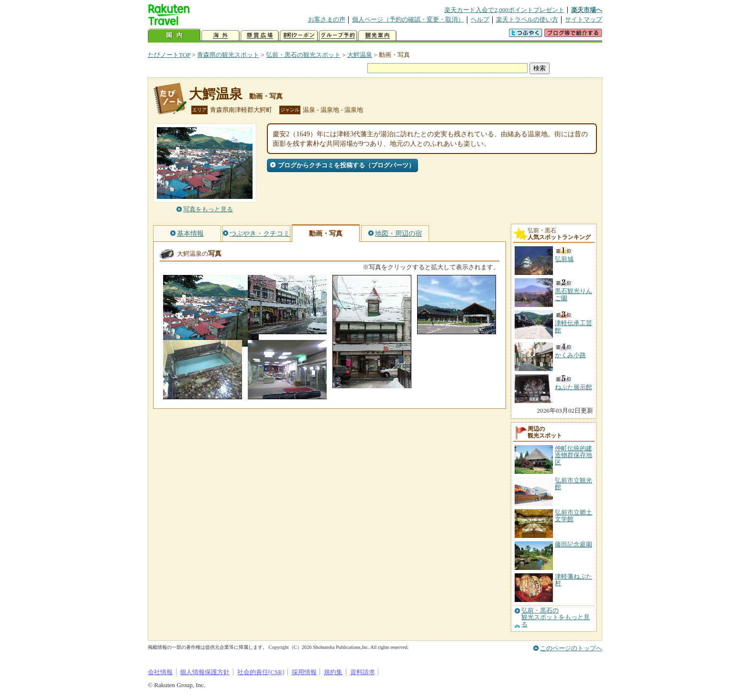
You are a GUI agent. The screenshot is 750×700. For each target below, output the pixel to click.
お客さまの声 (327, 19)
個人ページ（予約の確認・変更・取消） (408, 19)
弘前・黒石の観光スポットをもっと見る (556, 618)
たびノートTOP (169, 55)
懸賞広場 (260, 36)
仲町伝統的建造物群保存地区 (574, 455)
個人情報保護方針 (205, 672)
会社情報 (160, 672)
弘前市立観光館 (574, 484)
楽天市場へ (587, 10)
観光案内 (377, 36)
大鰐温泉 (360, 55)
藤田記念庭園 (574, 544)
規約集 (333, 672)
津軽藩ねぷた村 (574, 580)
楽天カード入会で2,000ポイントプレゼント (504, 10)
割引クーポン (299, 36)
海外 (221, 36)
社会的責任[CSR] (261, 672)
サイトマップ (584, 19)
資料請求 (363, 672)
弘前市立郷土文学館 (574, 516)
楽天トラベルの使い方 (527, 19)
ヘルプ (480, 19)
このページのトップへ (571, 648)
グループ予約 (338, 36)
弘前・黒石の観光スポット (303, 55)
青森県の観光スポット (228, 55)
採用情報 (304, 672)
